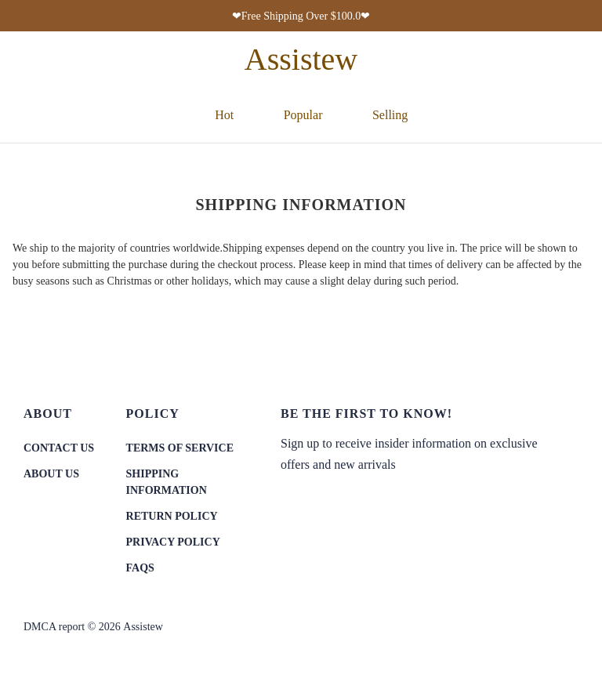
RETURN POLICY (172, 516)
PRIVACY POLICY (173, 542)
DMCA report (54, 627)
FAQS (140, 568)
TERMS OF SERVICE (180, 448)
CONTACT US (59, 448)
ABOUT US (51, 474)
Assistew (143, 627)
